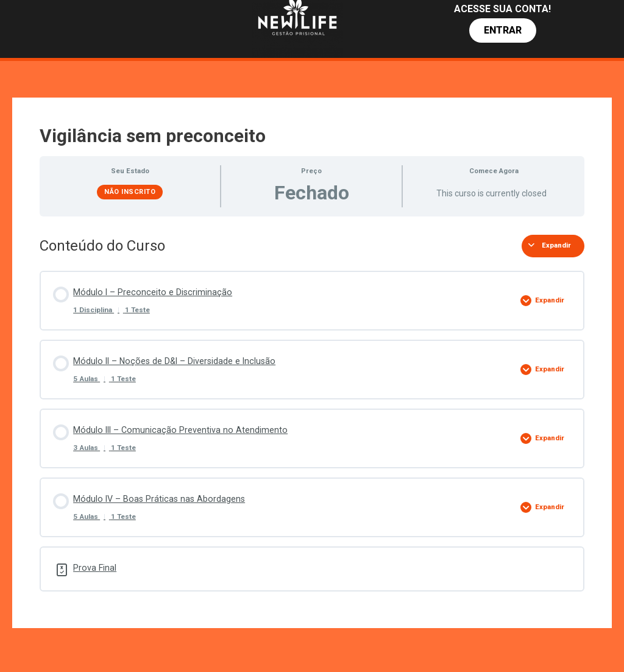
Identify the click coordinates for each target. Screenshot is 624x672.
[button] (503, 30)
